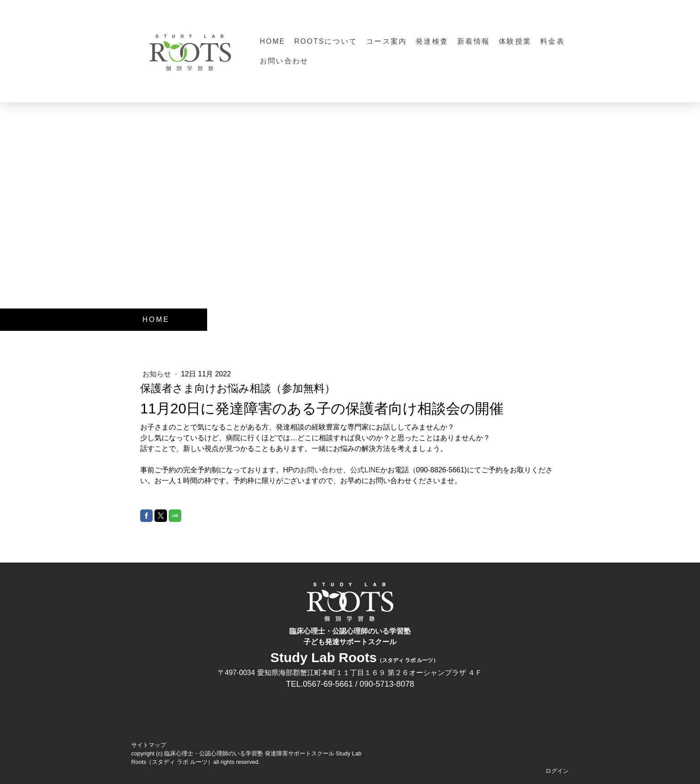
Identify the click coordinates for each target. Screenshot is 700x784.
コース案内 (386, 41)
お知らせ (158, 374)
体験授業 (515, 41)
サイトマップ (149, 745)
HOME (273, 41)
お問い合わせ (284, 61)
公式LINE (365, 470)
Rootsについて (326, 41)
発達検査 (432, 41)
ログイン (557, 771)
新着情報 (473, 41)
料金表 (552, 41)
